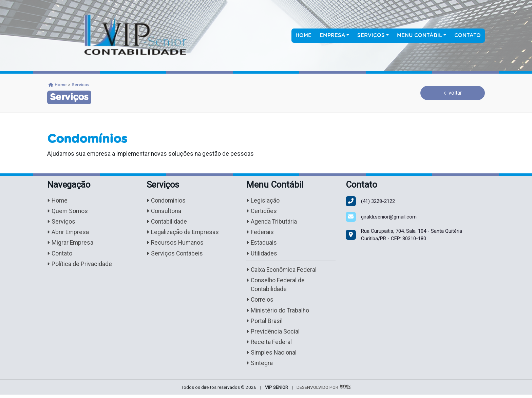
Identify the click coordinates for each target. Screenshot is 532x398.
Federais (260, 233)
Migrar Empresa (71, 244)
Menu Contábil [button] (420, 35)
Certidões (262, 212)
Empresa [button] (332, 35)
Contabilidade (167, 222)
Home (303, 35)
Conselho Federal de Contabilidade (276, 286)
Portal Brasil (264, 324)
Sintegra (260, 367)
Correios (260, 302)
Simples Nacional (272, 356)
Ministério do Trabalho (278, 313)
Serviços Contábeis (175, 255)
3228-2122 (378, 201)
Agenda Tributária (272, 222)
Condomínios (167, 201)
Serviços (61, 222)
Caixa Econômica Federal (282, 271)
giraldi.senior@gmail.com (389, 217)
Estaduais (262, 244)
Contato (468, 35)
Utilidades (262, 255)
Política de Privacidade (80, 266)
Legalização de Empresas (183, 233)
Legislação (263, 201)
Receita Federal (269, 345)
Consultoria (164, 212)
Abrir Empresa (68, 233)
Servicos (81, 85)
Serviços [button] (371, 35)
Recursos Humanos (176, 244)
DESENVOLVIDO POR (317, 391)
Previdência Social (273, 334)
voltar (453, 93)
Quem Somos (68, 212)
